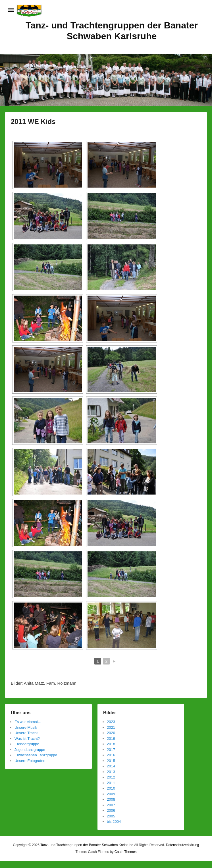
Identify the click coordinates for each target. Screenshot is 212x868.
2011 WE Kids (33, 122)
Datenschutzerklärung (183, 845)
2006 (111, 810)
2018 (111, 744)
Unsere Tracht (26, 733)
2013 (111, 772)
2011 (111, 783)
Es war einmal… (28, 722)
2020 (111, 733)
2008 (111, 799)
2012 (111, 777)
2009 (111, 794)
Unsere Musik (26, 727)
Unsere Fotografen (30, 761)
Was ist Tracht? (27, 739)
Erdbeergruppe (27, 744)
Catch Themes (126, 852)
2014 (111, 766)
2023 (111, 722)
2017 (111, 750)
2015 (111, 761)
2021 (111, 727)
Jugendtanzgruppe (30, 750)
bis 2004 (114, 822)
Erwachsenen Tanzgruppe (36, 755)
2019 (111, 739)
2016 (111, 755)
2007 (111, 805)
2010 (111, 788)
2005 (111, 816)
